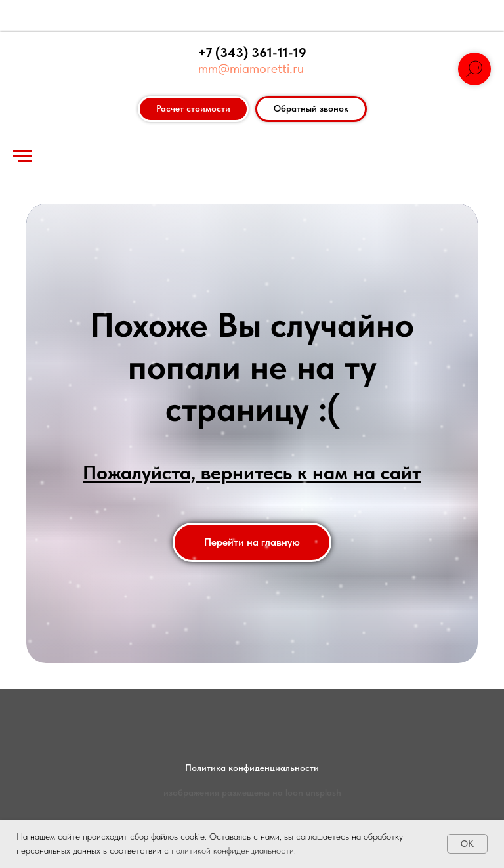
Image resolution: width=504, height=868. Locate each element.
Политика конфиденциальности (252, 768)
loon (294, 792)
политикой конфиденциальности (233, 850)
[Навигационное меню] (22, 156)
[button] (311, 109)
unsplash (324, 792)
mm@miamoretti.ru (251, 68)
